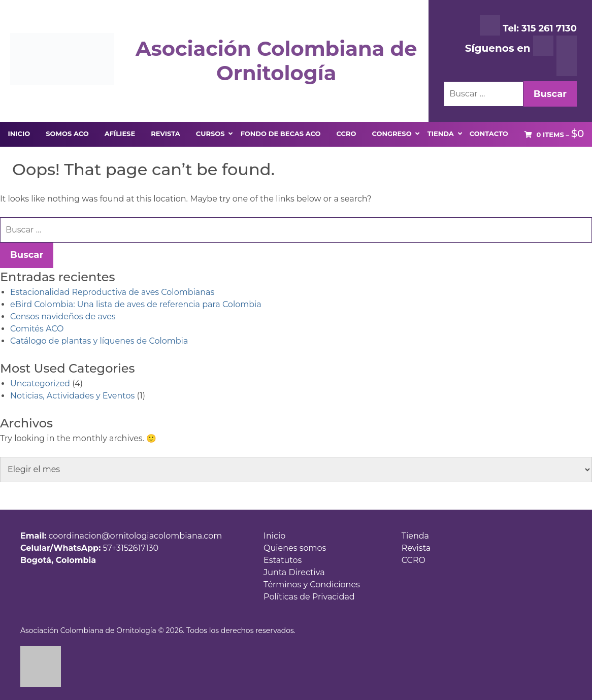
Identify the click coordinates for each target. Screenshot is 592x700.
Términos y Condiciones (312, 585)
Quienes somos (295, 548)
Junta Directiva (294, 572)
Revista (416, 548)
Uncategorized (40, 384)
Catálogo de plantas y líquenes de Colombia (99, 341)
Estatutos (283, 560)
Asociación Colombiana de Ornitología (276, 61)
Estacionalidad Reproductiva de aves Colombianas (112, 292)
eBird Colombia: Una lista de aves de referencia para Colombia (136, 304)
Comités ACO (37, 329)
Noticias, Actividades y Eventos (72, 396)
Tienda (415, 536)
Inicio (274, 536)
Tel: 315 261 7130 (528, 25)
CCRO (414, 560)
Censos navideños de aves (63, 316)
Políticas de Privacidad (309, 597)
